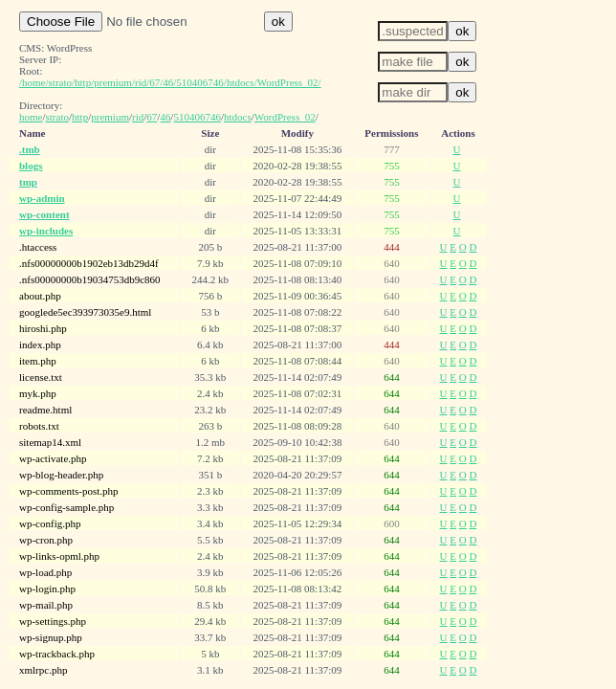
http (80, 117)
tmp (28, 182)
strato (57, 117)
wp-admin (42, 198)
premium (110, 117)
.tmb (30, 149)
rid (138, 117)
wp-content (44, 214)
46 (165, 117)
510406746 (197, 117)
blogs (31, 166)
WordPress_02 (285, 117)
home (31, 117)
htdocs (238, 117)
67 (152, 117)
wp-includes (46, 231)
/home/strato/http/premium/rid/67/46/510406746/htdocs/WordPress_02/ (170, 82)
